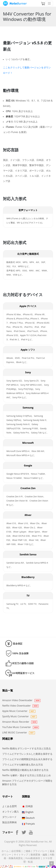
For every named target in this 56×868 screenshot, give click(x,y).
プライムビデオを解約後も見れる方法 (23, 765)
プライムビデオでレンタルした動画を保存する (27, 754)
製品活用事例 (9, 822)
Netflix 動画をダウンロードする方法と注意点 (27, 748)
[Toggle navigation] (49, 3)
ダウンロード (9, 817)
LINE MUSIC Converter (19, 732)
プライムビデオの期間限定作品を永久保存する (27, 759)
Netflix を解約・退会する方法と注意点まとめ (27, 775)
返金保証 (18, 644)
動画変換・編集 (39, 855)
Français (28, 824)
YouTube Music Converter (21, 727)
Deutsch (28, 818)
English (28, 812)
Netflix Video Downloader (20, 706)
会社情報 (16, 851)
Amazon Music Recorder (20, 722)
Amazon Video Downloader (21, 700)
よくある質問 (9, 806)
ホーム (5, 851)
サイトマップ (21, 855)
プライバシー (40, 851)
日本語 (27, 806)
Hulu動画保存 (33, 858)
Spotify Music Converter (19, 716)
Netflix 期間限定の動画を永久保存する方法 (25, 770)
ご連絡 (27, 851)
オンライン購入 (11, 812)
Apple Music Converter (19, 711)
